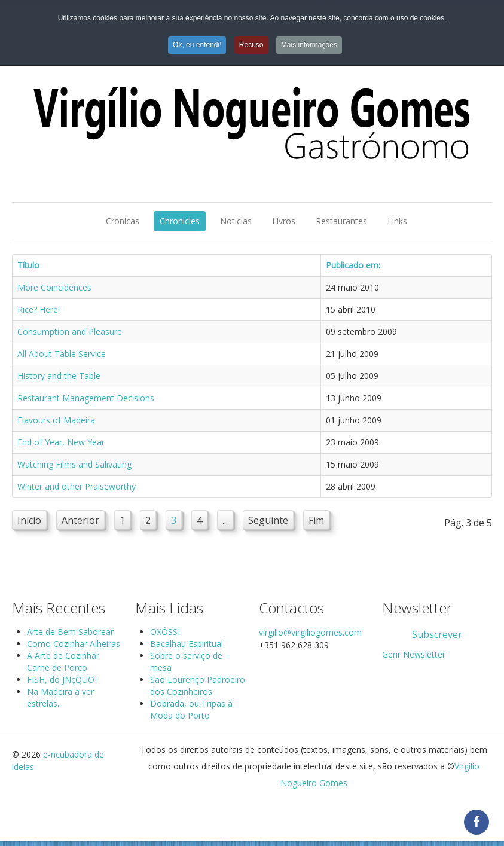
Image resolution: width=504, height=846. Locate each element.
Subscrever (437, 634)
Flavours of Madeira (56, 420)
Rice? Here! (39, 309)
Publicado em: (353, 265)
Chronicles (180, 221)
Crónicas (123, 221)
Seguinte (268, 520)
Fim (316, 520)
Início (29, 520)
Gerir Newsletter (414, 654)
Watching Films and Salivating (74, 464)
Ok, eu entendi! (197, 45)
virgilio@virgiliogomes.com (310, 632)
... (225, 520)
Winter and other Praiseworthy (77, 486)
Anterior (80, 520)
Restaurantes (341, 221)
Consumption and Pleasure (70, 332)
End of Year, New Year (61, 442)
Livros (284, 221)
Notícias (236, 221)
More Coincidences (54, 287)
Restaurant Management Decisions (86, 398)
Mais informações (309, 45)
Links (397, 221)
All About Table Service (62, 354)
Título (28, 265)
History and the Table (59, 376)
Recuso (251, 45)
